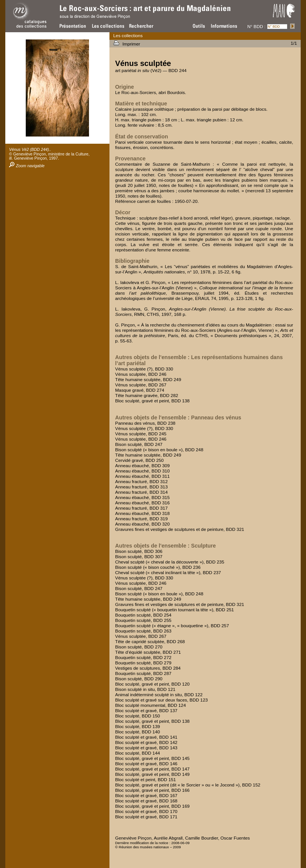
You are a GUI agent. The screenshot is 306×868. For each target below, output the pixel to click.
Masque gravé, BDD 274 (140, 390)
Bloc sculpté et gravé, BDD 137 (146, 711)
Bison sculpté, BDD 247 (139, 444)
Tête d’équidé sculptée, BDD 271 (148, 652)
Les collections (128, 36)
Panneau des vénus (216, 418)
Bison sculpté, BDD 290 (139, 679)
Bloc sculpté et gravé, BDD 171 (146, 817)
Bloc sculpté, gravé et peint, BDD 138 (152, 401)
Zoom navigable (27, 166)
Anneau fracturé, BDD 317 (141, 508)
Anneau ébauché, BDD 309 (142, 466)
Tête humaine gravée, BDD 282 (147, 396)
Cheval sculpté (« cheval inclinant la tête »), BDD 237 (168, 573)
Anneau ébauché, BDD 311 (142, 476)
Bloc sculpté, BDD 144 (137, 753)
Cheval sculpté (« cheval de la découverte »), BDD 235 (170, 562)
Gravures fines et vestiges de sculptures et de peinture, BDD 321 (180, 529)
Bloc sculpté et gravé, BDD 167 (146, 796)
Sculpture (203, 546)
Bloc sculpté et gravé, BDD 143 (146, 748)
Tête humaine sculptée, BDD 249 (148, 380)
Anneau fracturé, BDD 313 (141, 487)
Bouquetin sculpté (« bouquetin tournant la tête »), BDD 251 (175, 610)
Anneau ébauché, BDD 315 (142, 498)
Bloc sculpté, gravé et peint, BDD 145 (152, 758)
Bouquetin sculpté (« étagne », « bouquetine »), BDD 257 (172, 626)
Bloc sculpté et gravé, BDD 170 (146, 811)
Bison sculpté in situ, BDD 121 (145, 689)
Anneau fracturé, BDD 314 (141, 492)
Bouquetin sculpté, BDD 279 (143, 663)
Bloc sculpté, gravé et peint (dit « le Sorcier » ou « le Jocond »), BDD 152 (188, 785)
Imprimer (132, 44)
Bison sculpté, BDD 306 (139, 551)
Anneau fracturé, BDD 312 (141, 482)
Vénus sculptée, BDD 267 (141, 385)
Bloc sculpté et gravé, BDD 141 (146, 737)
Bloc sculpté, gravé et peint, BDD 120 (152, 684)
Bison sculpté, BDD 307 (139, 557)
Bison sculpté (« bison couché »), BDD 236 (158, 567)
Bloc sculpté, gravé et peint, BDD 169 (152, 806)
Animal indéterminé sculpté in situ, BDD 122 (159, 695)
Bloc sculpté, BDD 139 (137, 727)
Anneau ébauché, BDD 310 (142, 471)
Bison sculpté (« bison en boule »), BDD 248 (159, 450)
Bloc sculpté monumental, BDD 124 (151, 705)
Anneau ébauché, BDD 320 (142, 524)
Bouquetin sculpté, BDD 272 (143, 658)
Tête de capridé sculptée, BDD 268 (150, 642)
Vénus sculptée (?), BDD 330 (144, 369)
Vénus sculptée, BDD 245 (141, 434)
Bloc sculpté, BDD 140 (137, 732)
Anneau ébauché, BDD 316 (142, 503)
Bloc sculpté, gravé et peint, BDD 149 (152, 774)
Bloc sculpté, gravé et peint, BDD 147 (152, 769)
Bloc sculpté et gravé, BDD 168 (146, 801)
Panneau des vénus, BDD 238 (145, 423)
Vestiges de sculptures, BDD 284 (148, 668)
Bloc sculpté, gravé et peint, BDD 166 (152, 790)
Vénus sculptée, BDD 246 (141, 374)
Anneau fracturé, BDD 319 (141, 519)
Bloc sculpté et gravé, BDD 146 (146, 764)
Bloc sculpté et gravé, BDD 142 (146, 742)
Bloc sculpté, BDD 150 (137, 716)
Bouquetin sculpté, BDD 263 (143, 631)
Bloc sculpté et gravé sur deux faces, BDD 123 (162, 700)
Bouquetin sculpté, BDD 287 (143, 673)
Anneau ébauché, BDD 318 (142, 513)
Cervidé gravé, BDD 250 (139, 460)
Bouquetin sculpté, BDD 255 (143, 620)
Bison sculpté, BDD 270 (139, 647)
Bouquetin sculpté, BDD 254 (143, 615)
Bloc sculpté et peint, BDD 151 (145, 780)
